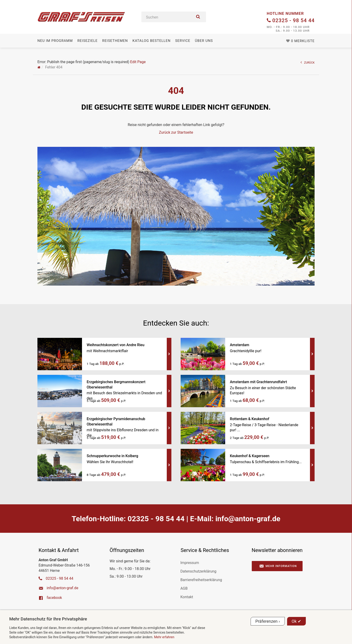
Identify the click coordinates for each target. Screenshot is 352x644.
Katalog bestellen (151, 41)
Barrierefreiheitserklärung (201, 580)
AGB (184, 588)
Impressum (190, 563)
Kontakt (187, 597)
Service (183, 41)
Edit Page (138, 62)
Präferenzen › (268, 621)
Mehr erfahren (164, 637)
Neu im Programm (55, 41)
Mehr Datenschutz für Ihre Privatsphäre (48, 619)
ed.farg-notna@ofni (248, 519)
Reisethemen (115, 41)
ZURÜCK (308, 62)
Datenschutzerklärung (198, 571)
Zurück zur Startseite (176, 132)
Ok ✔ (296, 621)
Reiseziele (87, 41)
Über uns (204, 41)
